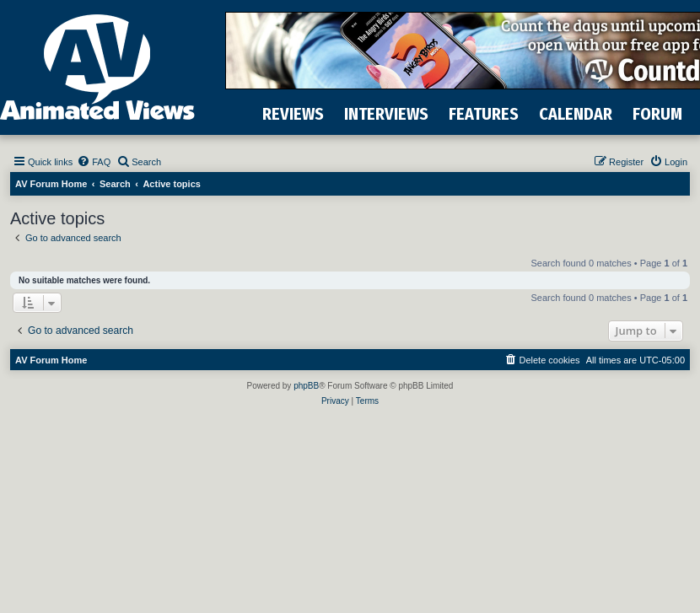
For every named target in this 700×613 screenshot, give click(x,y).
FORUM (657, 114)
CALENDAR (576, 114)
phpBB (306, 386)
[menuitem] (94, 162)
